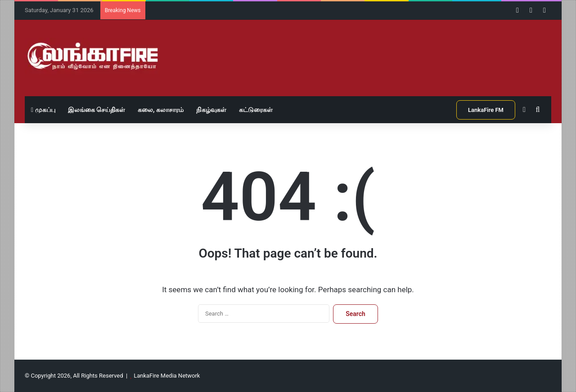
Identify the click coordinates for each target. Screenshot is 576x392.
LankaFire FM (486, 110)
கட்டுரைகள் (256, 110)
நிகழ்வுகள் (211, 110)
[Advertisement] (378, 49)
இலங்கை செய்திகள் (97, 110)
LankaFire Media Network (167, 376)
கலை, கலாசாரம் (161, 110)
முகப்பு (43, 110)
